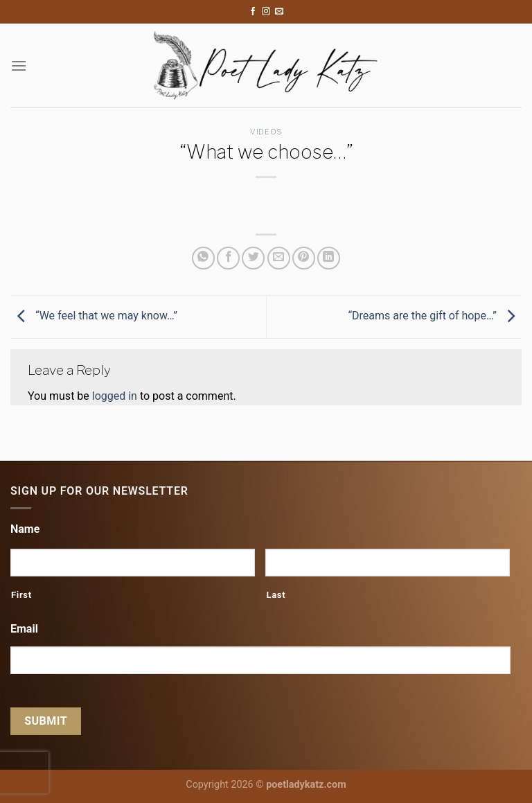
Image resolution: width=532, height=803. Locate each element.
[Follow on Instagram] (266, 12)
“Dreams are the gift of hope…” (435, 316)
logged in (115, 396)
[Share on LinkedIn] (329, 258)
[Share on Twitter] (253, 258)
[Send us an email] (279, 12)
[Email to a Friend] (279, 258)
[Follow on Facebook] (253, 12)
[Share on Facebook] (228, 258)
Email (24, 629)
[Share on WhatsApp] (203, 258)
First (21, 595)
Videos (266, 132)
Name (25, 529)
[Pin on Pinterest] (304, 258)
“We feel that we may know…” (94, 316)
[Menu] (19, 65)
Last (276, 595)
